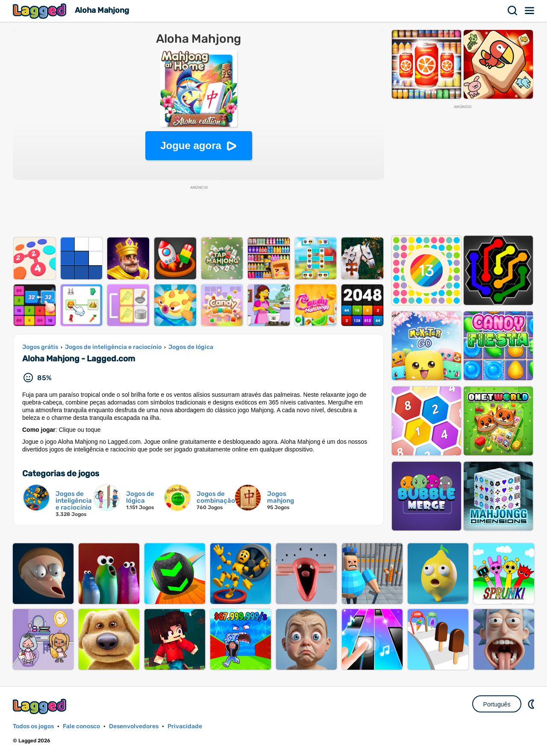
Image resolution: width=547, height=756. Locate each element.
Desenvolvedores (134, 726)
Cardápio (530, 11)
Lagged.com (41, 706)
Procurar (513, 11)
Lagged (41, 11)
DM (532, 704)
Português (497, 704)
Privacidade (185, 726)
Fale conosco (81, 726)
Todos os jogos (33, 726)
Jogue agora (191, 145)
